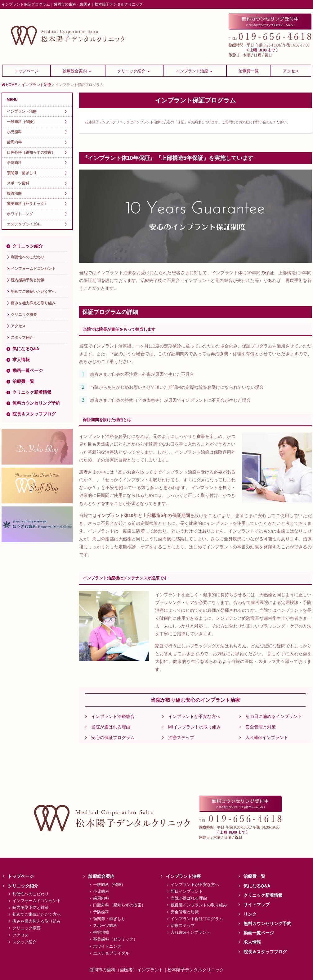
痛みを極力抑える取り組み (33, 303)
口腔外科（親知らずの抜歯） (31, 152)
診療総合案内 (101, 876)
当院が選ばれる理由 (108, 727)
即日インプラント (187, 891)
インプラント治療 (36, 85)
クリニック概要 (24, 315)
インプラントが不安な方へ (191, 716)
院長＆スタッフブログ (34, 414)
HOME (9, 85)
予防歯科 (14, 163)
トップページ (21, 876)
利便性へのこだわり (28, 257)
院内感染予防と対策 (28, 280)
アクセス (18, 326)
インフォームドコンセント (33, 269)
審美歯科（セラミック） (27, 204)
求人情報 (21, 360)
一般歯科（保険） (22, 122)
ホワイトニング (20, 214)
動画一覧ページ (28, 370)
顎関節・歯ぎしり (22, 173)
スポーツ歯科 (18, 183)
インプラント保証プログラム (197, 919)
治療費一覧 (23, 381)
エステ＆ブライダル (24, 224)
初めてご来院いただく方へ (33, 292)
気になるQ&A (26, 349)
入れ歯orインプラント (264, 737)
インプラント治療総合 (110, 716)
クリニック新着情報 (32, 392)
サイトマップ (257, 905)
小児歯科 (14, 132)
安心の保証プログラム (110, 737)
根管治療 (14, 193)
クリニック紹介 (28, 246)
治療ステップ (178, 737)
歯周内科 (14, 142)
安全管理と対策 (258, 727)
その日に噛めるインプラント (271, 716)
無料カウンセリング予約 (36, 403)
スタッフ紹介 (22, 338)
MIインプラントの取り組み (192, 727)
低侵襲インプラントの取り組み (199, 905)
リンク (250, 914)
